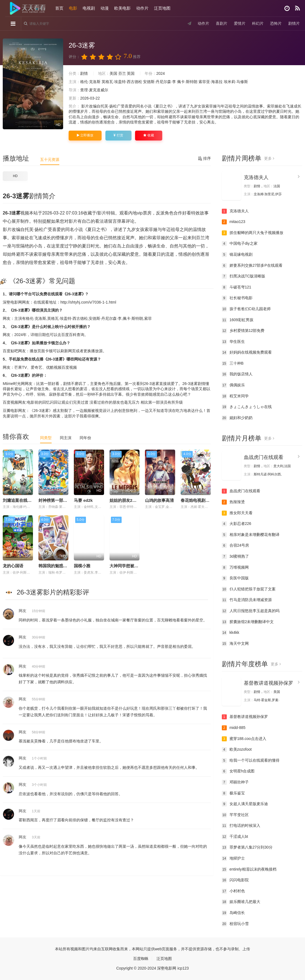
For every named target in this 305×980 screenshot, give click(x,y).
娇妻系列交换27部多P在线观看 (252, 266)
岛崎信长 (233, 913)
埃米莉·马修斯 (236, 82)
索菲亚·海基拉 (211, 82)
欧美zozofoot (237, 750)
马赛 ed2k (83, 500)
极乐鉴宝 (233, 793)
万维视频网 (235, 568)
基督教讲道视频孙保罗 (268, 683)
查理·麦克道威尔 (94, 90)
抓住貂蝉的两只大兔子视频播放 (253, 233)
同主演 (66, 438)
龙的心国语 (13, 566)
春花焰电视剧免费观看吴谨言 (207, 500)
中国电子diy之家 (240, 244)
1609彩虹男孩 (238, 320)
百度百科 (69, 335)
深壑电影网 (12, 302)
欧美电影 (123, 8)
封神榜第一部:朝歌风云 (60, 500)
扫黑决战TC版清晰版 (244, 276)
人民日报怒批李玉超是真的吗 (251, 611)
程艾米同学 (235, 396)
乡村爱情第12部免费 (243, 331)
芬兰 (122, 73)
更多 (269, 158)
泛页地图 (163, 8)
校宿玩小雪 (235, 924)
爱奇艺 (37, 367)
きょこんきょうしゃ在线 (247, 407)
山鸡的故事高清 (159, 500)
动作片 (143, 8)
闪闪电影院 (235, 880)
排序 (205, 158)
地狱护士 (233, 858)
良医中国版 (235, 578)
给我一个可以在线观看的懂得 (251, 761)
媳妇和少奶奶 (237, 418)
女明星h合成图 (238, 771)
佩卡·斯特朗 (187, 82)
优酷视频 (54, 367)
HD (15, 176)
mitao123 (234, 222)
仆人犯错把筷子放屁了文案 (249, 589)
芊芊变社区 (235, 815)
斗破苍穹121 (237, 287)
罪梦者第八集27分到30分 (247, 847)
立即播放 (85, 135)
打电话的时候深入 (241, 826)
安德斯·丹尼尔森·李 (160, 82)
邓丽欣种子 (235, 782)
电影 (73, 8)
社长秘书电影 (237, 298)
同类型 (46, 438)
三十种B (233, 364)
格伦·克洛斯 (90, 82)
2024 (160, 73)
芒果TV (21, 367)
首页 (60, 8)
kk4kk (231, 633)
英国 (131, 73)
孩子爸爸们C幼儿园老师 (246, 309)
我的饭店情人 (237, 374)
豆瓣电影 (10, 411)
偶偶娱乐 (233, 385)
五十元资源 (50, 159)
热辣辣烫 (233, 502)
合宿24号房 (236, 546)
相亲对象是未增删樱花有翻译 (251, 535)
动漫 (105, 8)
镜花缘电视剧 (237, 255)
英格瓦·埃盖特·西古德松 (122, 82)
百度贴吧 (10, 351)
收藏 (149, 135)
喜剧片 (221, 23)
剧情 (84, 73)
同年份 (85, 438)
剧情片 (294, 23)
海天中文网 (235, 644)
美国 (113, 73)
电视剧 (89, 8)
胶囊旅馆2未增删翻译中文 (248, 622)
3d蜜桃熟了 (236, 557)
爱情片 (239, 23)
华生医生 (233, 342)
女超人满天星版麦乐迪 (245, 804)
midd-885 (234, 728)
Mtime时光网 (14, 384)
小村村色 (233, 891)
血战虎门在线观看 (264, 457)
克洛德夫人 (256, 177)
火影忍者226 (237, 524)
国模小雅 (82, 566)
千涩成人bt (235, 837)
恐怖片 (276, 23)
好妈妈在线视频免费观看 (247, 353)
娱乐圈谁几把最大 (241, 902)
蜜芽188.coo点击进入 (244, 739)
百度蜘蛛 (141, 959)
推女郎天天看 (237, 513)
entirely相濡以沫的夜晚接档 (249, 869)
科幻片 (258, 23)
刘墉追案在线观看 (19, 500)
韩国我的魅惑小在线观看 (61, 566)
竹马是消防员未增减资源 (247, 600)
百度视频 (69, 367)
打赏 (118, 135)
